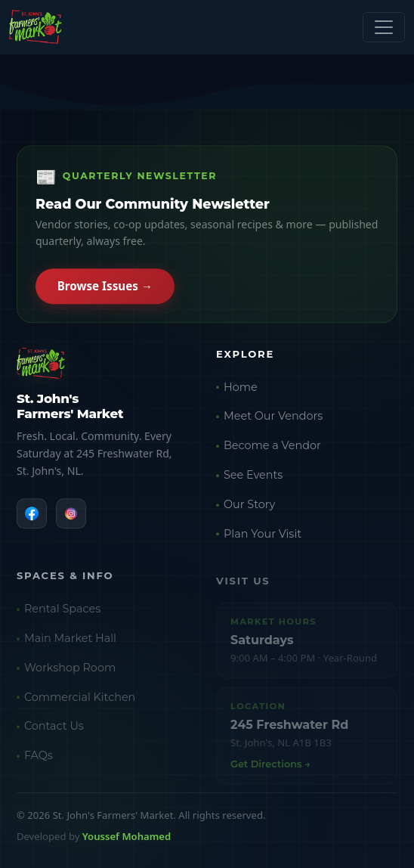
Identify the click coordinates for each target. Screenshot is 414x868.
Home (241, 389)
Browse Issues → (105, 287)
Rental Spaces (62, 613)
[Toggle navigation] (384, 27)
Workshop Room (70, 672)
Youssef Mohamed (127, 836)
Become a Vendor (272, 448)
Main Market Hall (70, 643)
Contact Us (54, 730)
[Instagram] (71, 514)
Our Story (249, 507)
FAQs (39, 760)
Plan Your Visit (263, 536)
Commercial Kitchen (80, 701)
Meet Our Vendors (273, 419)
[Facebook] (32, 514)
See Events (253, 477)
